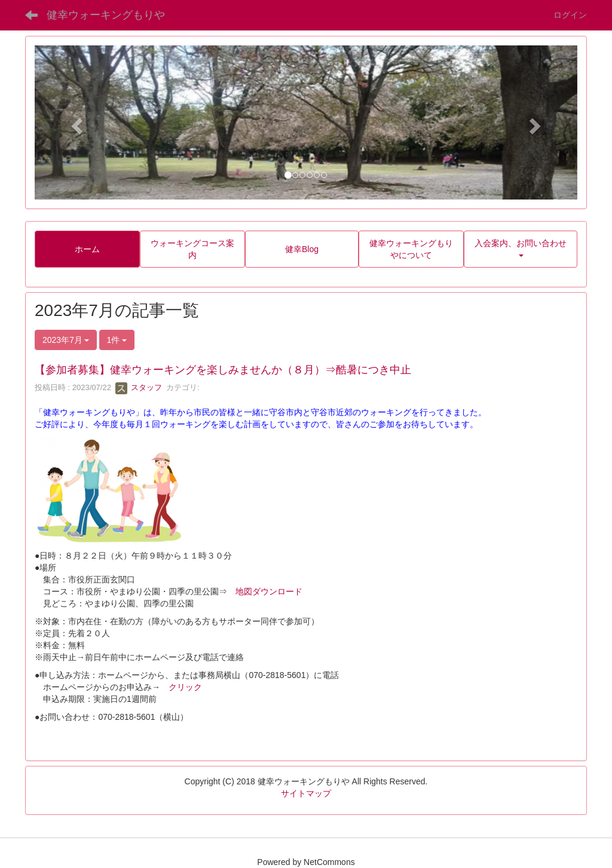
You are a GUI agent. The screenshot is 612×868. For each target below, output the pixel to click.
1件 (117, 340)
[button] (75, 122)
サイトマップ (306, 793)
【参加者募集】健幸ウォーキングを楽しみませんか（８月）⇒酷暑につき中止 (223, 370)
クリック (185, 687)
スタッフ (139, 387)
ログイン (570, 15)
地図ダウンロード (269, 591)
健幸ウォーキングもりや (106, 15)
